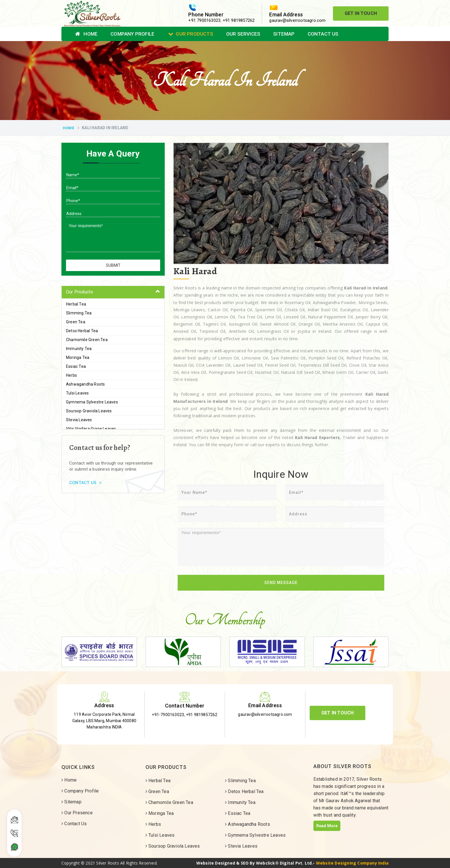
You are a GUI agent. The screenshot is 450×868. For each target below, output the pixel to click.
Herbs (71, 375)
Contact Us (323, 34)
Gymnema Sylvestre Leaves (92, 402)
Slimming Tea (79, 313)
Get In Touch (361, 13)
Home (86, 34)
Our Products (191, 34)
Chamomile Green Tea (87, 340)
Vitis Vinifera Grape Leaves (91, 429)
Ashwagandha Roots (85, 384)
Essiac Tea (76, 366)
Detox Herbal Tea (82, 331)
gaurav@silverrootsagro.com (297, 20)
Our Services (243, 34)
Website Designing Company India (352, 863)
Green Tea (76, 322)
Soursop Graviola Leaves (89, 411)
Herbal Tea (76, 304)
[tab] (113, 292)
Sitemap (284, 34)
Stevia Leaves (79, 420)
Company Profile (132, 34)
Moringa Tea (78, 357)
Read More (327, 826)
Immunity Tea (79, 349)
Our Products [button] (79, 292)
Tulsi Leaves (77, 393)
